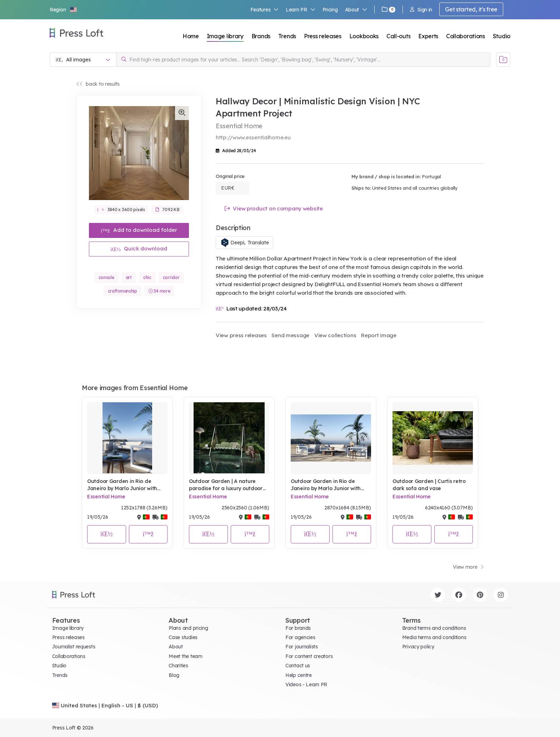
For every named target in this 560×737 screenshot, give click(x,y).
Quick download (139, 248)
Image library (225, 36)
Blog (174, 675)
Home (191, 36)
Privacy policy (418, 647)
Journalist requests (74, 647)
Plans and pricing (188, 628)
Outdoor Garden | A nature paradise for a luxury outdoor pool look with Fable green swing (226, 485)
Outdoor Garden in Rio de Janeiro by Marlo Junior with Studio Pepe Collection (122, 485)
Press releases (323, 36)
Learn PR (301, 10)
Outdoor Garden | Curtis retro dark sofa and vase (429, 485)
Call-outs (398, 36)
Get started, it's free (471, 9)
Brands (261, 36)
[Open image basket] (503, 60)
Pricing (330, 10)
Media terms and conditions (434, 637)
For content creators (309, 656)
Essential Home (106, 497)
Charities (178, 666)
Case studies (183, 637)
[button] (64, 10)
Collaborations (466, 36)
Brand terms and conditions (434, 628)
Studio (502, 36)
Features (265, 10)
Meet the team (185, 656)
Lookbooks (364, 36)
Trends (287, 36)
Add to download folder (139, 230)
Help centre (299, 675)
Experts (428, 36)
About (356, 10)
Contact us (298, 666)
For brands (298, 628)
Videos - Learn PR (306, 684)
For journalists (302, 647)
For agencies (300, 637)
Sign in (421, 10)
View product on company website (274, 208)
